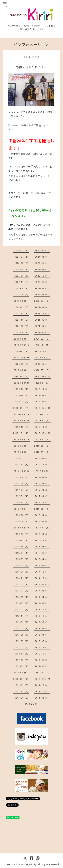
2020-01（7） (43, 383)
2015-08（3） (42, 547)
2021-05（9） (42, 332)
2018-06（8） (21, 446)
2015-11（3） (42, 540)
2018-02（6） (22, 458)
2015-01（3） (22, 572)
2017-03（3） (42, 490)
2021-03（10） (42, 339)
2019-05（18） (43, 408)
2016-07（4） (42, 515)
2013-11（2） (22, 616)
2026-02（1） (22, 250)
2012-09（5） (22, 660)
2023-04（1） (22, 269)
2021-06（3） (22, 332)
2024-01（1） (42, 257)
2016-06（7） (22, 521)
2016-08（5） (22, 515)
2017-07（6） (42, 477)
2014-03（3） (22, 603)
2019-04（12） (22, 414)
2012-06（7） (42, 666)
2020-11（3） (42, 351)
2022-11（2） (22, 282)
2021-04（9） (21, 339)
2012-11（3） (22, 654)
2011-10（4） (42, 692)
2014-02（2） (42, 603)
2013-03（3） (22, 641)
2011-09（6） (22, 698)
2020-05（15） (42, 370)
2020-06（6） (21, 370)
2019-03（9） (43, 414)
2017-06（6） (22, 484)
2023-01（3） (22, 276)
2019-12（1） (22, 389)
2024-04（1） (22, 257)
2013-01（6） (22, 647)
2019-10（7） (22, 395)
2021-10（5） (22, 320)
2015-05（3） (22, 559)
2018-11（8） (42, 427)
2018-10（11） (21, 433)
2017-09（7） (43, 471)
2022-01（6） (42, 307)
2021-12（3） (22, 313)
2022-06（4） (22, 294)
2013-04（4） (42, 635)
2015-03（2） (22, 565)
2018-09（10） (43, 433)
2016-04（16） (22, 528)
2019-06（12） (21, 408)
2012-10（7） (42, 654)
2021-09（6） (42, 320)
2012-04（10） (42, 673)
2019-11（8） (42, 389)
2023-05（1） (42, 263)
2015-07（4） (22, 553)
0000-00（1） (32, 704)
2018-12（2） (22, 427)
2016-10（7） (21, 509)
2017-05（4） (42, 484)
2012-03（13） (21, 679)
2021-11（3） (42, 313)
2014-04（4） (42, 597)
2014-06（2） (42, 591)
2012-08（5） (42, 660)
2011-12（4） (42, 685)
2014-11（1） (22, 578)
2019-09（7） (42, 395)
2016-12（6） (22, 502)
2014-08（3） (42, 584)
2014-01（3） (22, 610)
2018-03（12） (42, 452)
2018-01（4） (42, 458)
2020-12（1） (22, 351)
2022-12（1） (42, 276)
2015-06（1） (42, 553)
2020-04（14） (21, 376)
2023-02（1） (42, 269)
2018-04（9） (21, 452)
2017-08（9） (22, 477)
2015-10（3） (22, 547)
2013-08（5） (42, 622)
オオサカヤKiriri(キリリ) (24, 864)
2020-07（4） (42, 364)
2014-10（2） (42, 578)
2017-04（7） (22, 490)
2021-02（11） (22, 345)
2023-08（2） (22, 263)
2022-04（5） (21, 301)
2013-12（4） (42, 610)
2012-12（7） (42, 647)
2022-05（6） (42, 294)
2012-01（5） (22, 685)
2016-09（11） (42, 509)
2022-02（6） (22, 307)
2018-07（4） (43, 439)
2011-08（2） (42, 698)
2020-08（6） (22, 364)
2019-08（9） (22, 402)
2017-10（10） (22, 471)
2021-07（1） (42, 326)
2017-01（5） (42, 496)
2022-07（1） (42, 288)
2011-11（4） (22, 692)
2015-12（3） (22, 540)
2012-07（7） (22, 666)
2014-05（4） (22, 597)
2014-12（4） (42, 572)
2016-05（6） (42, 521)
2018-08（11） (22, 439)
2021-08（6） (22, 326)
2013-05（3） (22, 635)
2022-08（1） (22, 288)
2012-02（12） (43, 679)
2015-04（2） (42, 559)
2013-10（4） (42, 616)
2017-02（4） (22, 496)
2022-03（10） (42, 301)
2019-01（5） (43, 421)
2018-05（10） (42, 446)
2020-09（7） (43, 357)
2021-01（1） (43, 345)
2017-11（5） (42, 465)
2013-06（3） (42, 628)
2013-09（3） (22, 622)
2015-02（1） (42, 565)
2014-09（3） (22, 584)
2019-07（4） (42, 402)
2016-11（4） (42, 502)
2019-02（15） (22, 421)
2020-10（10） (22, 357)
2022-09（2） (42, 282)
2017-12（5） (22, 465)
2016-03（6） (43, 528)
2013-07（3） (22, 628)
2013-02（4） (42, 641)
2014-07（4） (22, 591)
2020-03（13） (43, 376)
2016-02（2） (22, 534)
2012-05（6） (21, 673)
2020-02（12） (22, 383)
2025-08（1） (42, 250)
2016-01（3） (42, 534)
